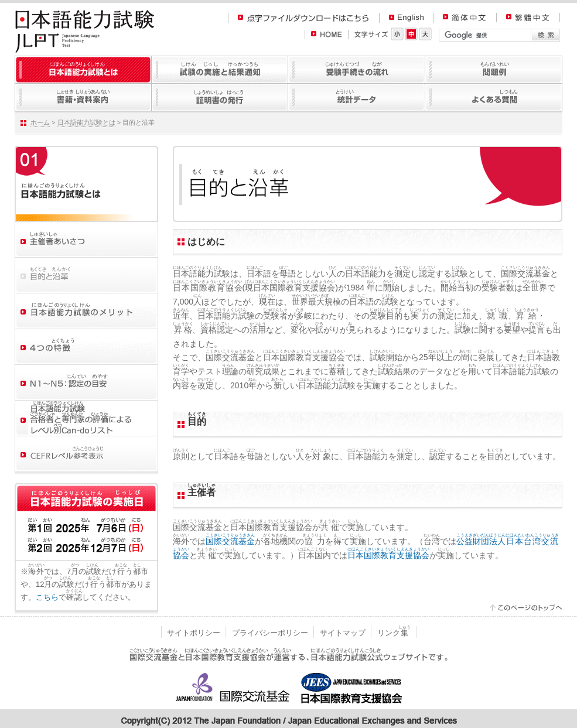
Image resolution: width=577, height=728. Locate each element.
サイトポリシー (194, 633)
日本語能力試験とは (86, 122)
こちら (47, 597)
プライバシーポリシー (270, 633)
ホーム (40, 122)
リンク (394, 633)
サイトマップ (343, 633)
